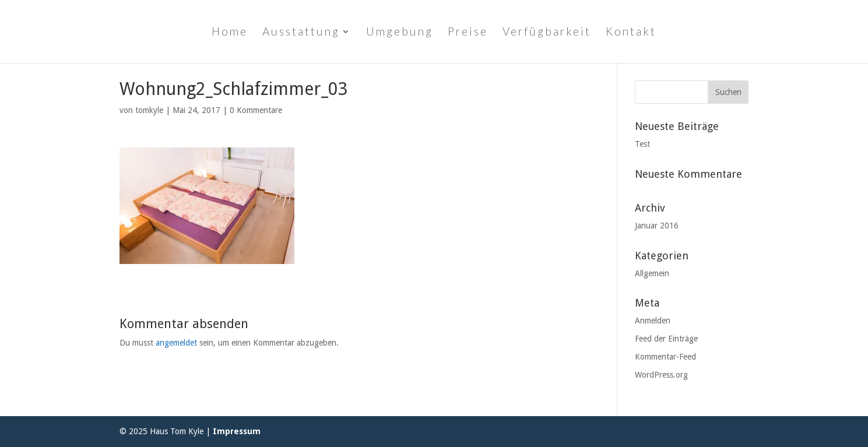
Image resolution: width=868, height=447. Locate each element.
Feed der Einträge (666, 339)
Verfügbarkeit (547, 33)
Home (230, 33)
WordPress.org (661, 375)
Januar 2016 (657, 226)
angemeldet (176, 343)
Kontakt (631, 33)
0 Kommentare (256, 110)
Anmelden (653, 321)
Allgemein (652, 273)
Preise (468, 33)
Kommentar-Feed (665, 357)
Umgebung (400, 33)
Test (642, 144)
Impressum (237, 431)
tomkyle (149, 110)
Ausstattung (301, 33)
